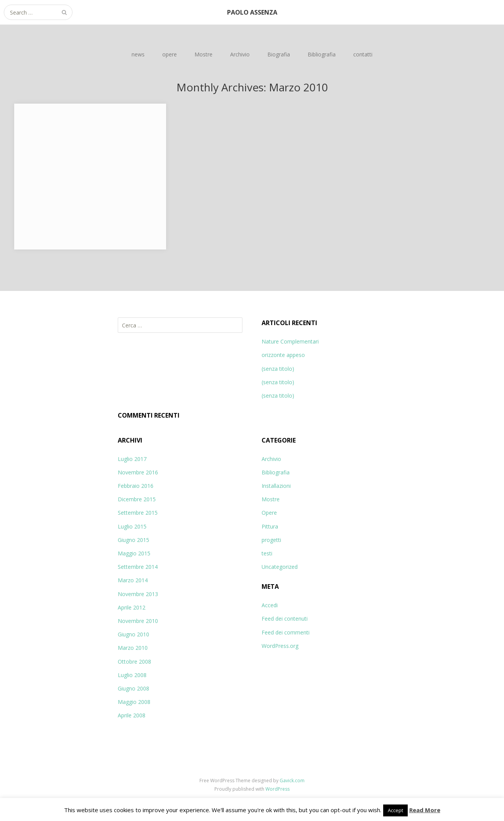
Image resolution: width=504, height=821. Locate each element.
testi (267, 553)
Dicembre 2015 (137, 499)
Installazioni (276, 486)
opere (170, 54)
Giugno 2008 (133, 688)
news (138, 54)
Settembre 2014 (138, 567)
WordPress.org (280, 646)
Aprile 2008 (132, 715)
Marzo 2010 (133, 648)
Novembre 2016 (138, 472)
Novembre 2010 (138, 621)
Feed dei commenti (286, 632)
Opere (269, 513)
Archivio (240, 54)
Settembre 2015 (138, 513)
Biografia (279, 54)
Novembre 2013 (138, 594)
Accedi (270, 605)
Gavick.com (292, 781)
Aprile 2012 (132, 607)
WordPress (278, 789)
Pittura (270, 526)
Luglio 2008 (132, 675)
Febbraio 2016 (136, 486)
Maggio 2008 (134, 702)
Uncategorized (280, 567)
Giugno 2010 (133, 634)
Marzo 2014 (133, 580)
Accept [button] (395, 810)
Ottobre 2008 (134, 662)
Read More (425, 810)
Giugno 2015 (133, 540)
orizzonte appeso (283, 355)
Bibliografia (322, 54)
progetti (271, 540)
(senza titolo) (278, 369)
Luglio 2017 (132, 459)
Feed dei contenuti (285, 619)
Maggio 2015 (134, 553)
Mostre (203, 54)
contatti (363, 54)
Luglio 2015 (132, 526)
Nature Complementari (290, 341)
